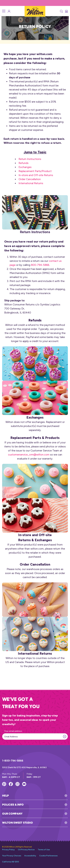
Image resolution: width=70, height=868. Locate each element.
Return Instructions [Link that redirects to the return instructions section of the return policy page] (30, 159)
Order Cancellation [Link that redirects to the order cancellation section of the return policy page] (30, 179)
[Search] (61, 11)
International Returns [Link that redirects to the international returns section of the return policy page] (31, 183)
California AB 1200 (11, 862)
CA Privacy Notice (26, 850)
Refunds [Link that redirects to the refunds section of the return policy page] (24, 163)
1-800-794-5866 (13, 761)
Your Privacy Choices (12, 856)
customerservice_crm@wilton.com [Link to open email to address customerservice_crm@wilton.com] (29, 455)
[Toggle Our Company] (45, 814)
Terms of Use (44, 850)
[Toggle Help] (38, 796)
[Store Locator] (66, 11)
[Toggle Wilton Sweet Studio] (50, 823)
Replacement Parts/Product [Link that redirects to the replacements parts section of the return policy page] (35, 171)
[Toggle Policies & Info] (46, 805)
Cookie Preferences (48, 856)
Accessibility (30, 856)
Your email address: (13, 731)
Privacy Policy (8, 850)
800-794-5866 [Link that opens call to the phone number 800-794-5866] (40, 265)
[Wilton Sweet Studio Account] (9, 11)
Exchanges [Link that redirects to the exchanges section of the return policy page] (25, 167)
